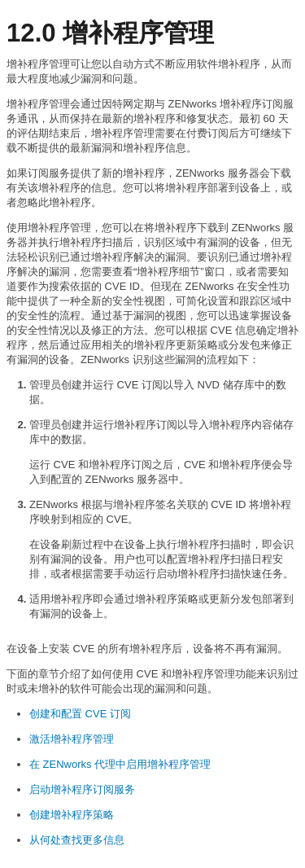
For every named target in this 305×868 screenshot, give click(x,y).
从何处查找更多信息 (77, 840)
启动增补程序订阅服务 (82, 789)
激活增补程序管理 (72, 739)
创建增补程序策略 (72, 815)
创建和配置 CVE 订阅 (80, 714)
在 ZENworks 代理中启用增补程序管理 (120, 764)
